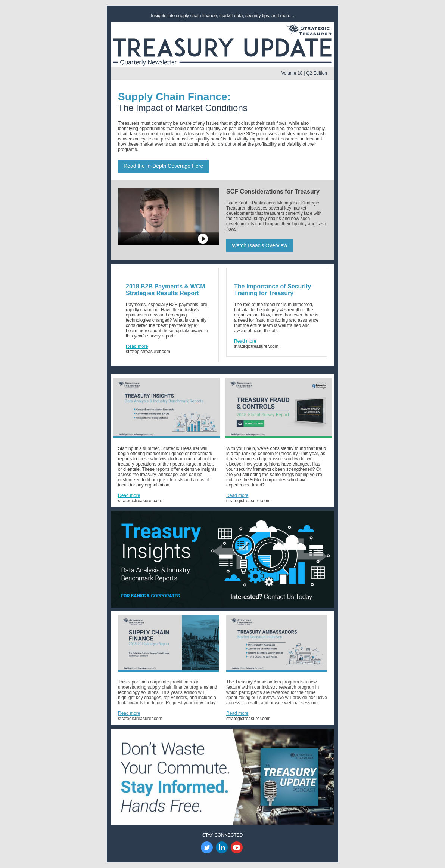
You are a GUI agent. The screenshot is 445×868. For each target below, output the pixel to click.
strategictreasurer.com (148, 352)
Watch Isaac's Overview (259, 245)
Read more (129, 495)
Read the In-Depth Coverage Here (163, 166)
